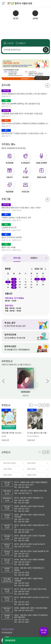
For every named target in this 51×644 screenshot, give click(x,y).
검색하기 (46, 50)
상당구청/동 (31, 463)
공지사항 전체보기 (47, 86)
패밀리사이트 (32, 475)
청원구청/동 (7, 475)
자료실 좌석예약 (41, 163)
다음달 (45, 269)
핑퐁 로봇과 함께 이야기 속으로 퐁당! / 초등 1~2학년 (21, 208)
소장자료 (10, 43)
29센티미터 (25, 392)
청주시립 (17, 258)
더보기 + (48, 405)
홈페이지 (22, 43)
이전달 (33, 269)
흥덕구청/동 (31, 469)
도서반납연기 (25, 163)
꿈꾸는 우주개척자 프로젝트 (12, 238)
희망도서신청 (41, 177)
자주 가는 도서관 (44, 631)
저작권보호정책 (7, 633)
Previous (37, 78)
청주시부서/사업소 (10, 463)
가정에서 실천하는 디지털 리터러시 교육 (16, 218)
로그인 (16, 19)
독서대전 (25, 177)
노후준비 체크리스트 (9, 228)
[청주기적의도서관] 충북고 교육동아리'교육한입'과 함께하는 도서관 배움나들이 (25, 124)
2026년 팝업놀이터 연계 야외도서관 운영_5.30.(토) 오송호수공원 (25, 94)
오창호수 (34, 258)
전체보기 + (47, 200)
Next (44, 78)
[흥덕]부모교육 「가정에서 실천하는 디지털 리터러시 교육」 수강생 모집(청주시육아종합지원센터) (25, 134)
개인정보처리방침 (8, 629)
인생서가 (10, 177)
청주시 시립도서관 (29, 3)
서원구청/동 (7, 469)
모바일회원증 (10, 640)
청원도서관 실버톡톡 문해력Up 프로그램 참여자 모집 (21, 104)
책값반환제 (10, 192)
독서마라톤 (10, 163)
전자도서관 (25, 192)
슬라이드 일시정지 (47, 78)
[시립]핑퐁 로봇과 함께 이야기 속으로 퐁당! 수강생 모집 (22, 114)
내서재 (35, 19)
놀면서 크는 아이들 (8, 247)
